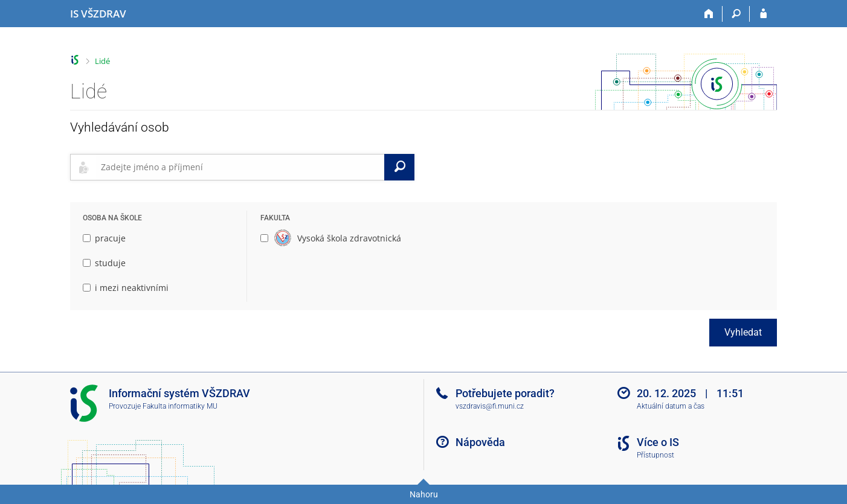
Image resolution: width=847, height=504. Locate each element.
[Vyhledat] (399, 167)
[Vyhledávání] (736, 14)
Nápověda (480, 442)
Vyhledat (743, 332)
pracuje (104, 238)
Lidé (102, 61)
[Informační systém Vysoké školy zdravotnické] (98, 14)
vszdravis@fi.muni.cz (490, 406)
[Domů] (709, 14)
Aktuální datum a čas (671, 406)
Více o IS (658, 442)
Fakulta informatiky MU (180, 406)
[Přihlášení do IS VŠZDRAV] (763, 14)
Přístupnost (655, 455)
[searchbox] (240, 167)
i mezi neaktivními (126, 288)
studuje (104, 263)
